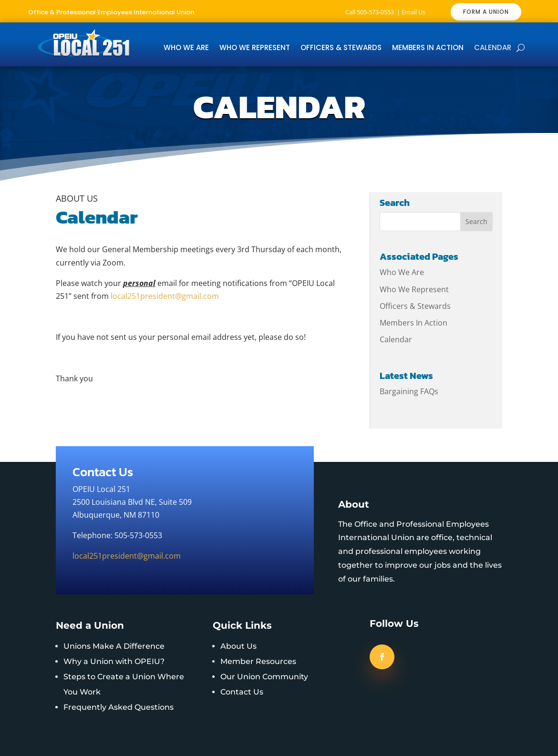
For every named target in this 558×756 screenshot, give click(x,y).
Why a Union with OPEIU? (114, 661)
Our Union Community (264, 677)
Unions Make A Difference (114, 646)
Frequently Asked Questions (119, 707)
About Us (238, 646)
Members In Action (428, 48)
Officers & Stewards (341, 48)
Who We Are (186, 48)
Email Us (413, 12)
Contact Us (242, 692)
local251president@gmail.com (165, 296)
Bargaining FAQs (409, 391)
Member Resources (258, 661)
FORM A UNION (486, 12)
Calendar (493, 48)
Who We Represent (255, 48)
